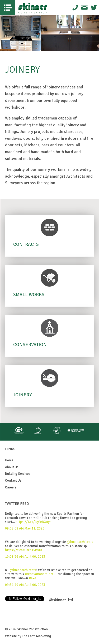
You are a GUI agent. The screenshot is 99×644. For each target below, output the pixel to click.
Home (9, 460)
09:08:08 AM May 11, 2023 (25, 528)
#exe (32, 578)
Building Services (18, 474)
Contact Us (13, 481)
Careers (11, 487)
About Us (12, 467)
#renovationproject (39, 574)
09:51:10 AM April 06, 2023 (25, 585)
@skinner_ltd (61, 600)
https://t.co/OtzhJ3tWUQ (24, 550)
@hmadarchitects (80, 542)
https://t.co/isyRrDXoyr (33, 522)
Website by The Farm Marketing (28, 636)
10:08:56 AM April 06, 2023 (25, 557)
